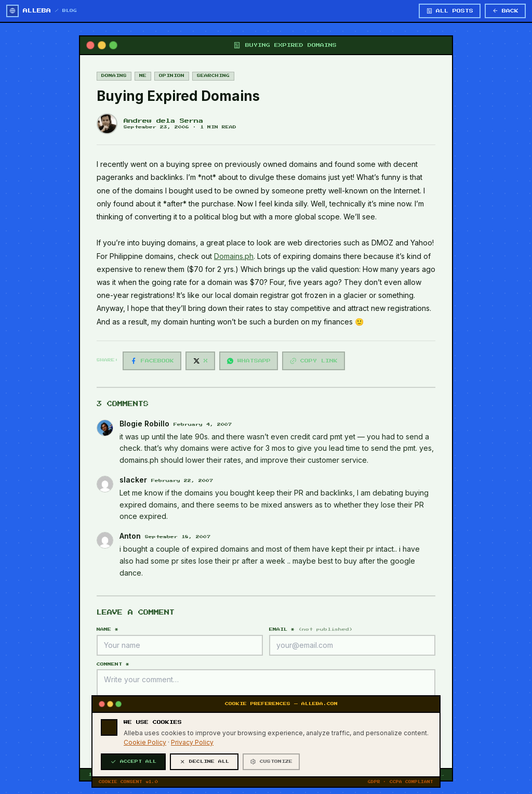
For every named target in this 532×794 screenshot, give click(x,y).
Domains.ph (234, 256)
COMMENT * (113, 664)
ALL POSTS (450, 11)
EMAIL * (311, 629)
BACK (505, 11)
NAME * (108, 629)
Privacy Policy (192, 771)
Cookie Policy (145, 771)
